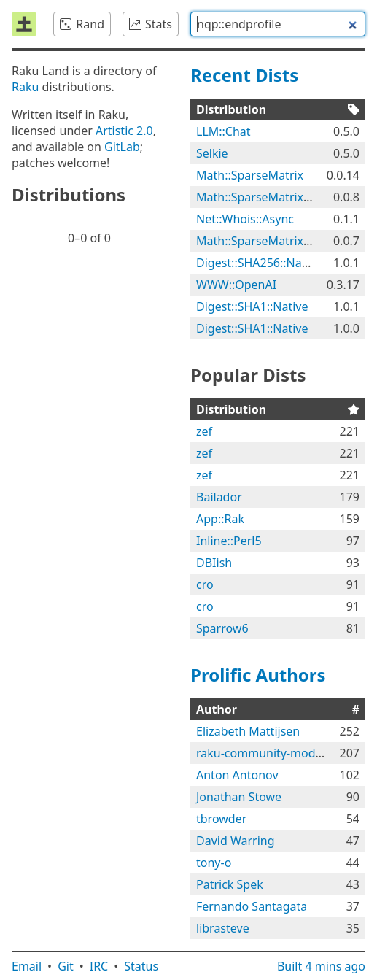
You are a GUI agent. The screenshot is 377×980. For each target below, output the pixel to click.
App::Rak (220, 519)
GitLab (122, 147)
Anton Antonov (237, 775)
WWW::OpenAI (236, 285)
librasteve (223, 928)
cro (205, 584)
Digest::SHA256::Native (259, 263)
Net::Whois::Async (245, 219)
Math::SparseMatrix (250, 175)
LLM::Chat (224, 131)
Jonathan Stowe (239, 797)
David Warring (236, 841)
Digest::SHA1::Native (252, 306)
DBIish (214, 563)
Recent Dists (244, 75)
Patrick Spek (230, 884)
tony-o (214, 863)
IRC (99, 966)
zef (204, 431)
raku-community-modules (267, 753)
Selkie (212, 153)
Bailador (219, 497)
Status (141, 966)
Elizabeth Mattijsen (248, 731)
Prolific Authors (258, 675)
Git (66, 966)
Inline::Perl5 (229, 541)
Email (27, 966)
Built (321, 966)
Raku (25, 87)
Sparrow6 (222, 628)
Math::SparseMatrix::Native (271, 197)
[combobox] (278, 24)
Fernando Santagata (252, 906)
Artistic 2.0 (124, 131)
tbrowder (221, 819)
